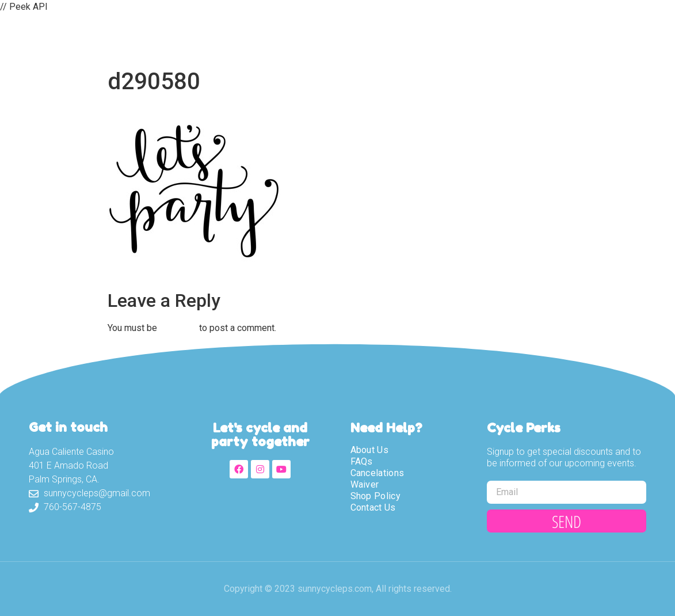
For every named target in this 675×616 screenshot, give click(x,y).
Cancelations (377, 473)
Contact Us (542, 39)
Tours (364, 39)
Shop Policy (375, 496)
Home (237, 39)
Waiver (421, 39)
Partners (619, 39)
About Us (300, 39)
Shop (476, 39)
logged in (178, 328)
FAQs (362, 461)
